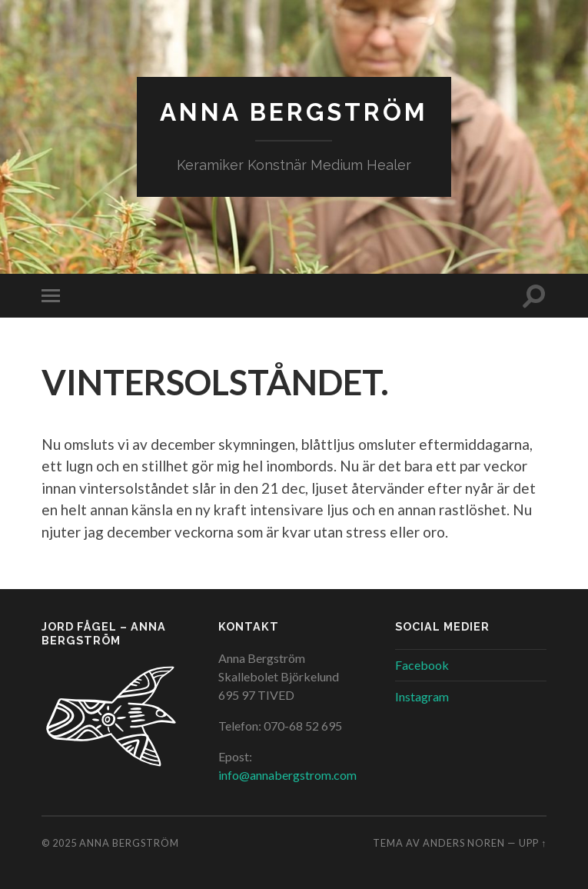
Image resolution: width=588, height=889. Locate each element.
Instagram (422, 696)
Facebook (422, 665)
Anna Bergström (294, 112)
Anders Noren (464, 843)
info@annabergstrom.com (287, 775)
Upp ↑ (533, 843)
